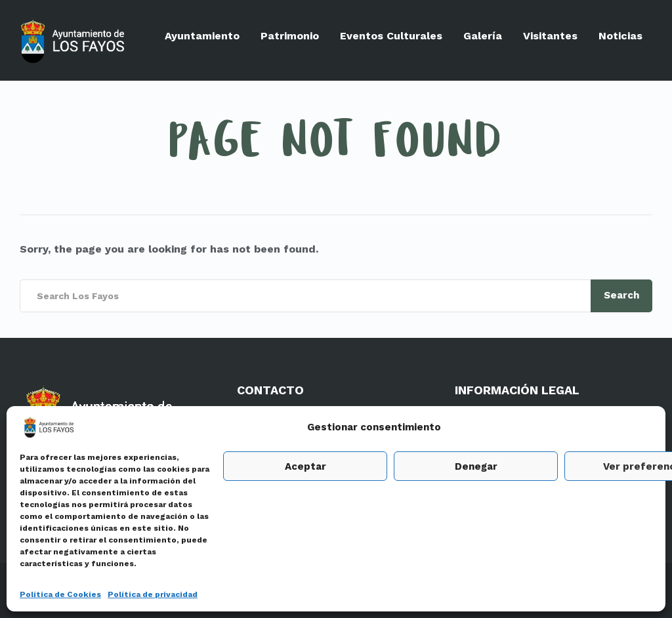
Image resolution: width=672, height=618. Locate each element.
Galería (483, 36)
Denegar (476, 466)
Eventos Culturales (391, 36)
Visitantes (550, 36)
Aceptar (305, 466)
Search (621, 295)
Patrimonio (290, 36)
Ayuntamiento (202, 36)
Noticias (620, 36)
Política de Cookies (60, 594)
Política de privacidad (153, 594)
